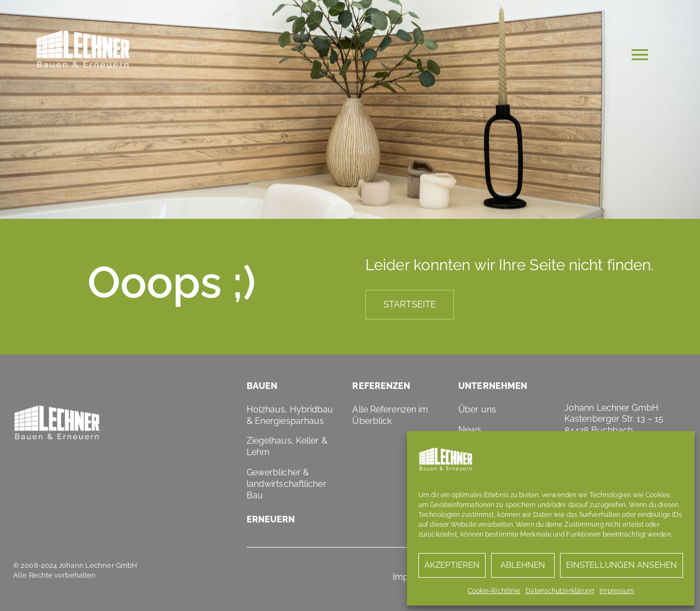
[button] (640, 56)
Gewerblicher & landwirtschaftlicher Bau (287, 484)
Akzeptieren (452, 565)
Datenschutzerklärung (560, 591)
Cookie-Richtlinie (494, 591)
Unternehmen (493, 386)
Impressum (617, 591)
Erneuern (271, 519)
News (470, 430)
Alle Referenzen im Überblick (390, 415)
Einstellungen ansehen (622, 565)
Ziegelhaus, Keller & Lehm (287, 446)
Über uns (477, 409)
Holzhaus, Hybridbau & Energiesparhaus (290, 415)
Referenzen (381, 386)
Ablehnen (523, 565)
